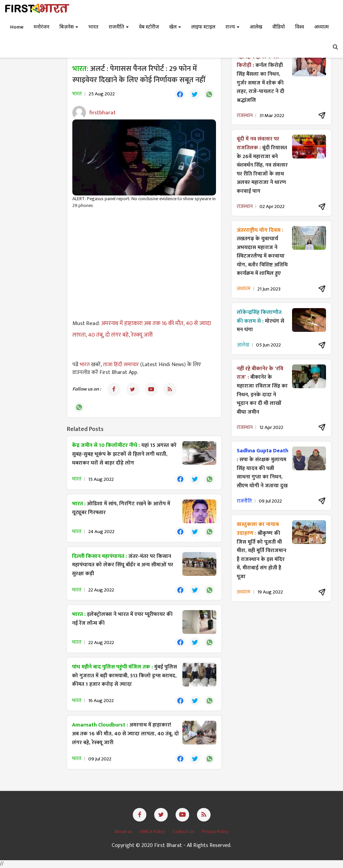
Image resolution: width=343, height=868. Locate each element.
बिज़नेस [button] (69, 27)
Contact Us (184, 832)
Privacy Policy (215, 832)
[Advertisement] (144, 263)
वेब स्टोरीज (149, 27)
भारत (85, 365)
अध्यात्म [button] (321, 27)
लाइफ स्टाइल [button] (203, 27)
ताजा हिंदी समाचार (121, 365)
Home (17, 27)
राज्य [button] (232, 27)
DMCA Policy (153, 832)
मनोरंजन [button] (41, 27)
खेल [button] (175, 27)
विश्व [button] (300, 27)
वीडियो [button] (279, 27)
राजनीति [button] (119, 27)
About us (124, 832)
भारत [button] (93, 27)
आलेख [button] (256, 27)
